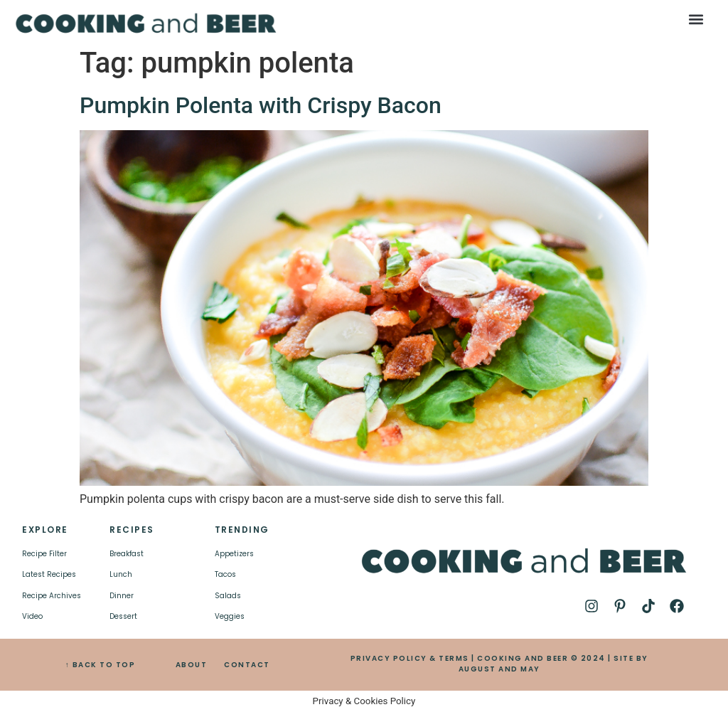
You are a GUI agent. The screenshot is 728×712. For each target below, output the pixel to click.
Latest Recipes (49, 574)
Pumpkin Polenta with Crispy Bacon (261, 105)
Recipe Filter (44, 554)
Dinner (122, 596)
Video (32, 616)
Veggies (230, 616)
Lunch (121, 574)
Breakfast (127, 554)
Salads (228, 596)
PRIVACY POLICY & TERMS (410, 658)
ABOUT (192, 665)
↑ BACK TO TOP (101, 665)
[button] (696, 19)
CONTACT (247, 665)
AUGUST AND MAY (499, 669)
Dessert (123, 616)
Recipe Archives (52, 596)
